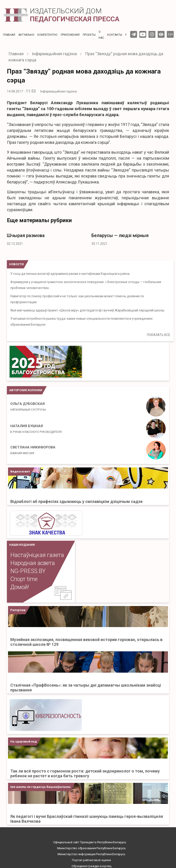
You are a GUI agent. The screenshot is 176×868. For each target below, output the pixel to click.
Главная (9, 35)
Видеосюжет (20, 471)
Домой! (20, 587)
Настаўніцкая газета (37, 555)
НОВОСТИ (16, 264)
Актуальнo (26, 35)
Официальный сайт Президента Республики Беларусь (90, 842)
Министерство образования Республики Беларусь (91, 848)
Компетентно (47, 35)
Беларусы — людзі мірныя (120, 235)
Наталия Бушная (36, 429)
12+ (170, 34)
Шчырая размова (26, 235)
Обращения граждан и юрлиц (91, 866)
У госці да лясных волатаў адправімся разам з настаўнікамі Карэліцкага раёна (70, 274)
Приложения (70, 35)
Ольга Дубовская (28, 407)
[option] (46, 238)
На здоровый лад (23, 741)
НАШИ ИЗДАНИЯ (22, 545)
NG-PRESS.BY (28, 571)
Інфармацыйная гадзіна (59, 91)
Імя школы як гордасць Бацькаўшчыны (40, 787)
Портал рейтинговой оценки (91, 860)
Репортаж (18, 610)
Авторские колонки (26, 390)
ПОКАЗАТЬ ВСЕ (159, 335)
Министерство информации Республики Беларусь (91, 854)
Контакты (115, 35)
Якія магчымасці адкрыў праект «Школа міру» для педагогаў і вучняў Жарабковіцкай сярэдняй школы (87, 310)
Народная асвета (33, 563)
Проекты (89, 35)
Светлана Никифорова (33, 450)
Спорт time (24, 579)
